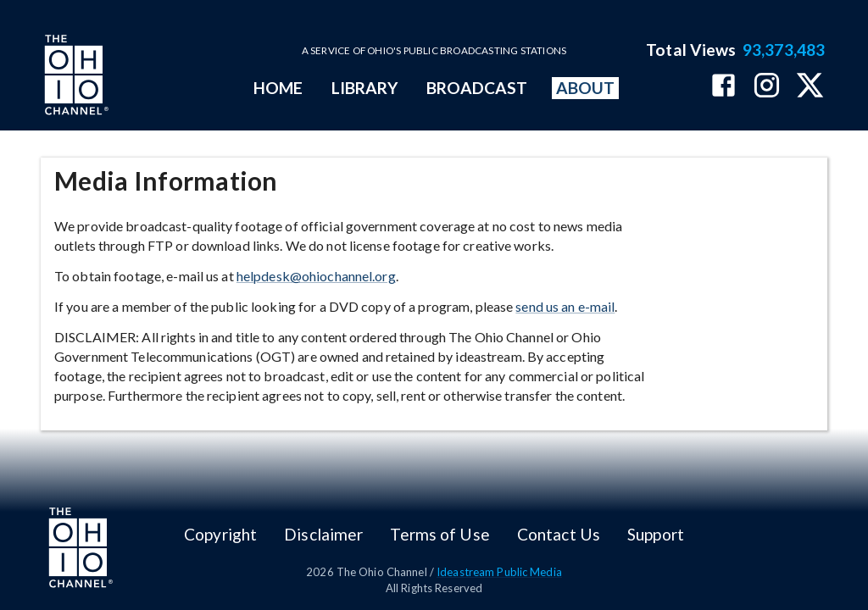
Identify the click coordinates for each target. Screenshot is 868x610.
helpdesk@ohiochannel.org (316, 276)
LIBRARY (365, 88)
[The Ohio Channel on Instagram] (767, 87)
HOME (278, 88)
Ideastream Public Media (499, 572)
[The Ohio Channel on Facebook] (723, 87)
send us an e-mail (565, 306)
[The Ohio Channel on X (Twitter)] (810, 87)
